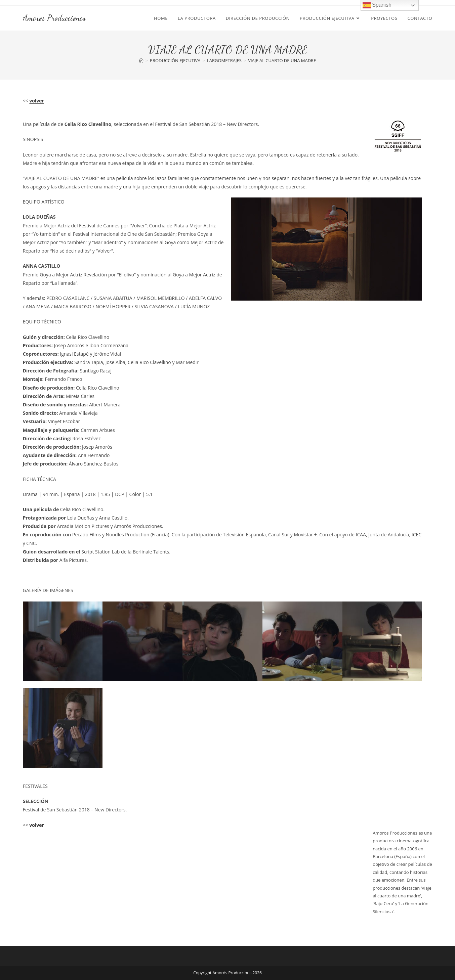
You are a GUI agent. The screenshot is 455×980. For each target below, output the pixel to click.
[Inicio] (141, 60)
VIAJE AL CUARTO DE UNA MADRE (282, 60)
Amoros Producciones (54, 18)
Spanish (377, 5)
